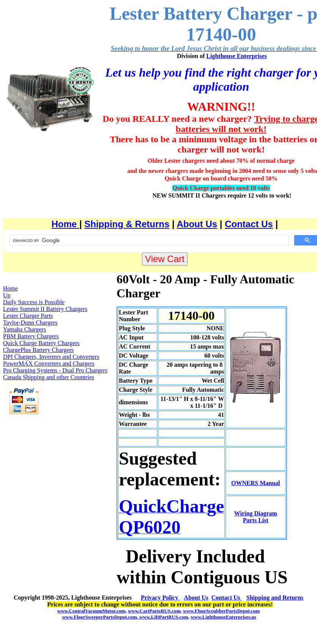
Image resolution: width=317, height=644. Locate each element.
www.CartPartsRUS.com (154, 611)
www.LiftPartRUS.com (163, 617)
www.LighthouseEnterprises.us (223, 617)
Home (65, 224)
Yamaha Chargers (24, 329)
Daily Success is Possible (34, 302)
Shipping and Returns (275, 598)
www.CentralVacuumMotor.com (91, 611)
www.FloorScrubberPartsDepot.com (221, 611)
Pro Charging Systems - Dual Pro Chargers (55, 370)
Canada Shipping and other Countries (49, 377)
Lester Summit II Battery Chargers (45, 309)
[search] (148, 240)
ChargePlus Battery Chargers (38, 350)
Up (7, 295)
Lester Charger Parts (28, 316)
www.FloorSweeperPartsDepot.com (99, 617)
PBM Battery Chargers (31, 336)
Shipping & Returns (127, 224)
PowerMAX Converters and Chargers (49, 364)
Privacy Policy (160, 598)
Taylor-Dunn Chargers (30, 323)
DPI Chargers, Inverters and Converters (51, 357)
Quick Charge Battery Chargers (41, 343)
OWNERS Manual (255, 483)
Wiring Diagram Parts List (256, 517)
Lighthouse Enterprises (237, 56)
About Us (197, 224)
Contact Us (249, 224)
